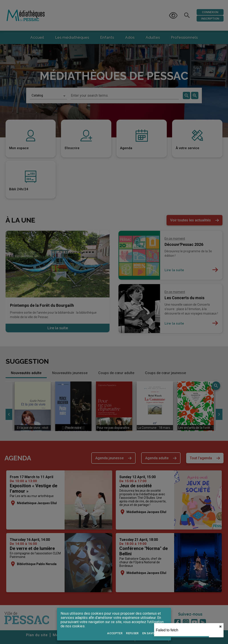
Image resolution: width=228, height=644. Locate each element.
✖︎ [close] (220, 627)
